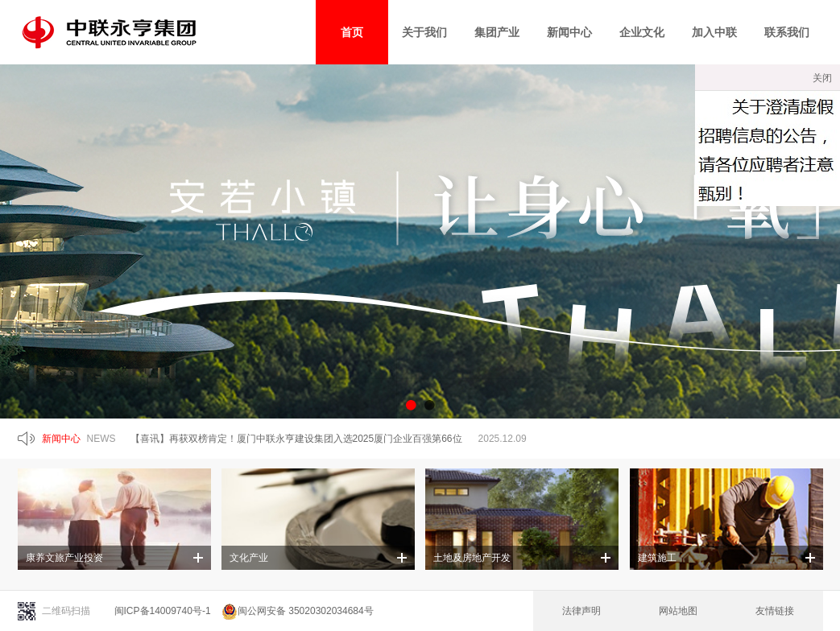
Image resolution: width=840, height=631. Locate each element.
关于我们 (424, 32)
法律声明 (581, 611)
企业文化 (642, 32)
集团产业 (497, 32)
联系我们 (787, 32)
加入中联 (714, 32)
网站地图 (678, 611)
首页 (352, 32)
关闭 (822, 78)
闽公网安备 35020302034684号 (298, 611)
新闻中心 (569, 32)
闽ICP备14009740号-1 (163, 611)
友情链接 (775, 611)
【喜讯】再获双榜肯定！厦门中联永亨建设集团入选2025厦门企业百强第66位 (296, 439)
